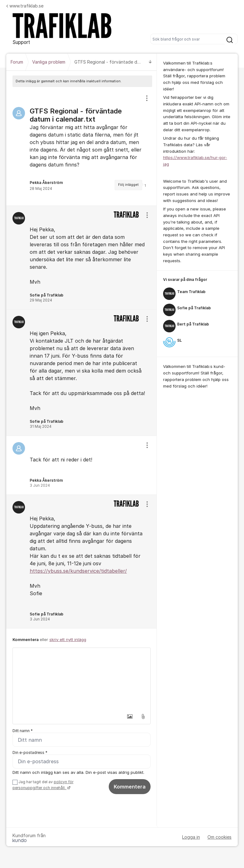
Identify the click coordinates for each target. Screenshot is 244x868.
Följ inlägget (128, 185)
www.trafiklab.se (25, 6)
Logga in (191, 837)
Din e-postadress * (30, 752)
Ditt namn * (23, 731)
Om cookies (219, 837)
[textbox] (82, 679)
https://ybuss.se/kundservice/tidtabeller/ (78, 571)
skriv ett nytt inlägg (68, 639)
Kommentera (130, 787)
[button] (130, 716)
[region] (82, 146)
